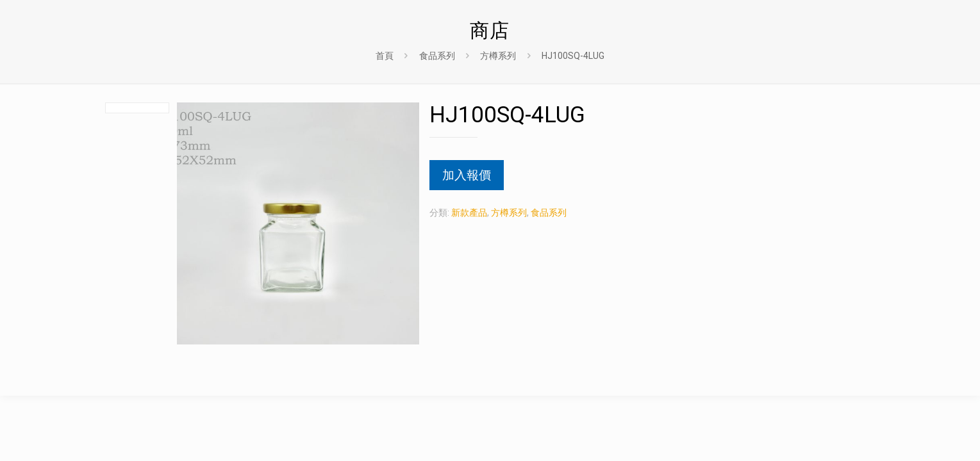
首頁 (385, 56)
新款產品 (469, 213)
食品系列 (437, 56)
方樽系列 (498, 56)
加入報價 (467, 175)
